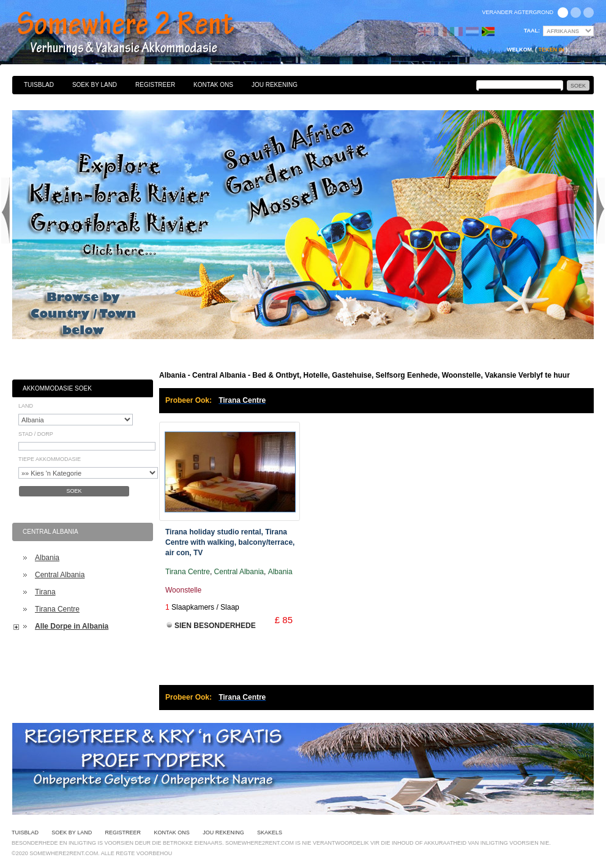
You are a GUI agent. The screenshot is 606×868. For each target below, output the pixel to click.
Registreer (155, 85)
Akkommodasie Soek (57, 388)
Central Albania (60, 575)
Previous (6, 211)
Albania (47, 558)
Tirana (45, 592)
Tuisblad (39, 85)
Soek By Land (95, 85)
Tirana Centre (57, 609)
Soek (74, 491)
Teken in (551, 50)
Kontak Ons (213, 85)
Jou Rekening (275, 85)
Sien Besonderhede (215, 626)
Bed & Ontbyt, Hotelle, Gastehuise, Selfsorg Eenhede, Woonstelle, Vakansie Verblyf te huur (139, 34)
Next (600, 211)
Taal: (532, 31)
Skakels (270, 832)
